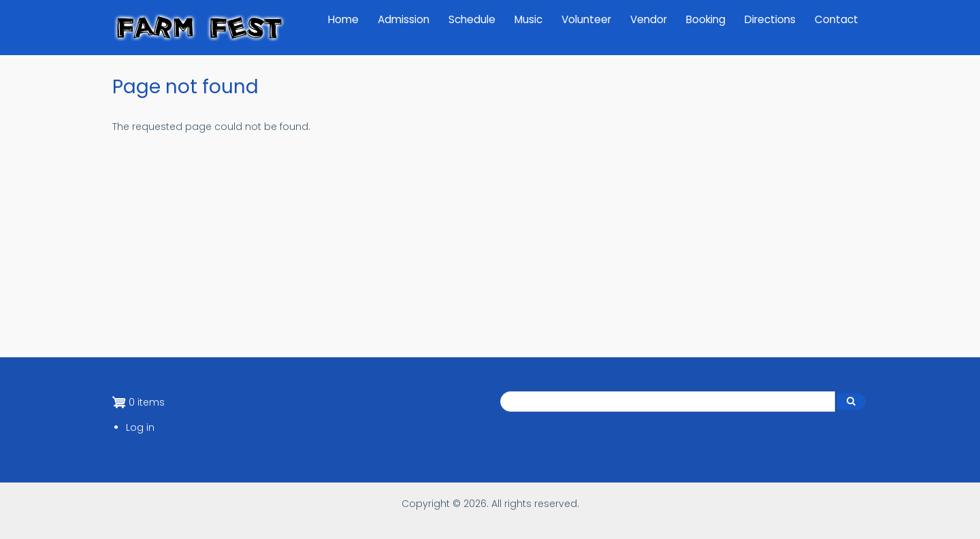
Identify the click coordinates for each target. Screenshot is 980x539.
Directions (770, 19)
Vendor (649, 19)
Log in (140, 427)
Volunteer (586, 19)
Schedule (472, 19)
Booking (706, 19)
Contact (836, 19)
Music (528, 19)
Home (343, 19)
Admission (404, 19)
